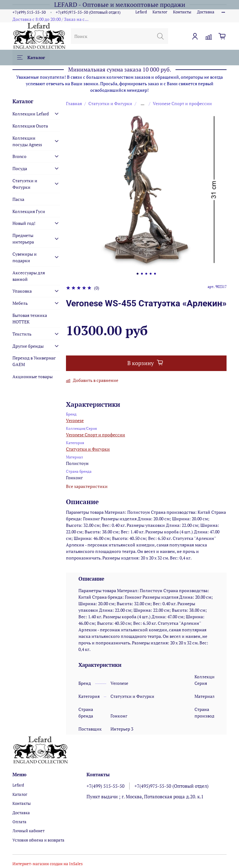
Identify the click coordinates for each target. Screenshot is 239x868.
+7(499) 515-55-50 (29, 12)
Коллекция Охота (30, 126)
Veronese (75, 420)
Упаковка (22, 291)
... (143, 104)
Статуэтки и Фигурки (110, 103)
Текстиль (22, 334)
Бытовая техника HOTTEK (30, 318)
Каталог (160, 12)
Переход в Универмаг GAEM (34, 361)
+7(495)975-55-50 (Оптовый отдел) (88, 12)
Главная (74, 103)
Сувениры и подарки (25, 257)
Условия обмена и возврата (38, 840)
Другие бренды (28, 346)
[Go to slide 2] (142, 274)
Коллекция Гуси (29, 211)
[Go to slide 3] (146, 274)
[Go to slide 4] (151, 274)
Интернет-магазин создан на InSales (48, 864)
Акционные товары (33, 376)
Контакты (182, 12)
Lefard (141, 12)
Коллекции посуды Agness (27, 141)
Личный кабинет (28, 831)
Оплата (19, 822)
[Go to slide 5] (155, 274)
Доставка (206, 12)
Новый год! (24, 223)
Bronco (19, 156)
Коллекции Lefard (31, 114)
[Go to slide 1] (138, 274)
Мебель (20, 303)
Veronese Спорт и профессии (182, 103)
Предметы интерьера (23, 239)
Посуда (20, 168)
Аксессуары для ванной (29, 276)
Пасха (18, 199)
